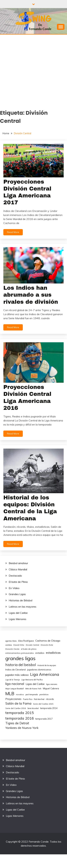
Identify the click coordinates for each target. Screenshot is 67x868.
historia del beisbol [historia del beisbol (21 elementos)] (21, 665)
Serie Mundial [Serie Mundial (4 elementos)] (33, 708)
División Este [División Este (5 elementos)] (47, 645)
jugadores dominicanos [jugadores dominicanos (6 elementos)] (39, 670)
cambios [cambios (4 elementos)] (9, 645)
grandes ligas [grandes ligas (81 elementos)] (20, 658)
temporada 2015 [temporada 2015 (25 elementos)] (20, 713)
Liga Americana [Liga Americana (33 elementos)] (45, 674)
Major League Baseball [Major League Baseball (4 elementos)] (15, 689)
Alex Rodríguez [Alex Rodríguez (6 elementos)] (26, 641)
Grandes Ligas (17, 594)
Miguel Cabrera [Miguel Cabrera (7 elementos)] (51, 688)
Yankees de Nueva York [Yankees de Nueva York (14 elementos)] (22, 728)
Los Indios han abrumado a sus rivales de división (31, 295)
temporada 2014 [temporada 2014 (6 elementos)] (49, 708)
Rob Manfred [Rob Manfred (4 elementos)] (39, 699)
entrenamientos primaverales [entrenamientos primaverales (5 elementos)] (20, 653)
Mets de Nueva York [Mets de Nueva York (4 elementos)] (33, 689)
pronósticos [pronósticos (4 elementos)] (44, 695)
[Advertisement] (31, 68)
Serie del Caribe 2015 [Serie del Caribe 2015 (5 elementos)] (43, 704)
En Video (14, 588)
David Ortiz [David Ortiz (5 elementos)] (19, 645)
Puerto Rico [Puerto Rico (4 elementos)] (28, 699)
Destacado (15, 576)
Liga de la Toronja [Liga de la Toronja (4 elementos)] (13, 680)
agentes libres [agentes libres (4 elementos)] (11, 641)
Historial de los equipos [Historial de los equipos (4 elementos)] (47, 665)
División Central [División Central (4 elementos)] (32, 645)
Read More (13, 232)
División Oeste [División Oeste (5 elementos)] (12, 649)
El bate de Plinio (18, 582)
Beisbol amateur (18, 563)
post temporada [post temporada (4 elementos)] (32, 695)
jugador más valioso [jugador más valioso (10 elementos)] (17, 675)
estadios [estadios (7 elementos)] (40, 653)
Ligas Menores (18, 619)
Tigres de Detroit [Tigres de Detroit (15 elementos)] (17, 723)
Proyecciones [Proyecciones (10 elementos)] (13, 699)
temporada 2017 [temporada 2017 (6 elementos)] (44, 719)
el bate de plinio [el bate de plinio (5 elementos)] (29, 649)
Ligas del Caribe (18, 613)
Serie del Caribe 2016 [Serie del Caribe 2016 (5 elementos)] (16, 708)
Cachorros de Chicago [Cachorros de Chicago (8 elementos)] (48, 641)
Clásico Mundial (18, 569)
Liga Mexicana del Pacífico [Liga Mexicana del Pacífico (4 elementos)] (32, 680)
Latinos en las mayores (23, 607)
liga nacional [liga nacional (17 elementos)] (15, 684)
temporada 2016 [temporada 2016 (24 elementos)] (20, 718)
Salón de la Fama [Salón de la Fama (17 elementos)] (18, 703)
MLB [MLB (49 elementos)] (10, 694)
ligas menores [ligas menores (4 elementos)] (52, 684)
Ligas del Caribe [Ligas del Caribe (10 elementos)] (35, 684)
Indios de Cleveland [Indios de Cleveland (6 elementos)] (15, 670)
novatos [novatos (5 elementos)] (20, 694)
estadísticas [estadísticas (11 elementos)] (53, 653)
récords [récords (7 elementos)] (50, 699)
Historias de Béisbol (21, 600)
